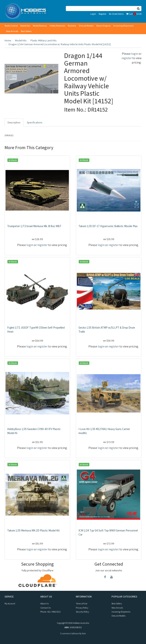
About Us (44, 603)
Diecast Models (86, 26)
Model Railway (40, 26)
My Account (10, 603)
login (135, 54)
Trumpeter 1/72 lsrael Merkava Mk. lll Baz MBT (34, 226)
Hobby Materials (57, 26)
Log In (93, 14)
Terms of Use (82, 603)
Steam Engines (103, 26)
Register (102, 14)
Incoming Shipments (123, 26)
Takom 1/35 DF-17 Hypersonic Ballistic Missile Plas (108, 226)
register (127, 58)
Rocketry (72, 26)
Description (14, 122)
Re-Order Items (116, 14)
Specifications (35, 122)
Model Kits (25, 26)
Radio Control (11, 26)
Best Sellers (26, 31)
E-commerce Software (70, 634)
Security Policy (82, 612)
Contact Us (46, 608)
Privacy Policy (82, 608)
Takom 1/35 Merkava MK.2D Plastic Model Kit (33, 530)
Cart (134, 14)
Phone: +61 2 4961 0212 (50, 612)
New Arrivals (12, 31)
